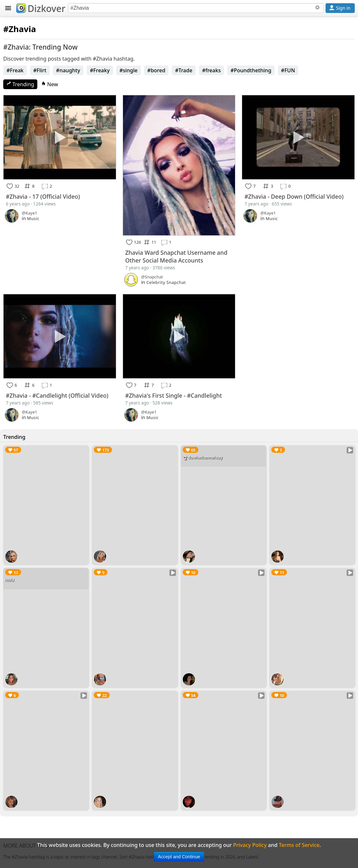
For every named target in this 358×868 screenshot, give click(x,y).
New (50, 84)
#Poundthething (251, 70)
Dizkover (41, 8)
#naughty (68, 70)
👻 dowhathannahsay (203, 457)
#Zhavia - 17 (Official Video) (43, 196)
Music (33, 218)
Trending (20, 84)
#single (129, 70)
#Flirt (40, 70)
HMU (10, 580)
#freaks (212, 70)
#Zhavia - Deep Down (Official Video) (294, 196)
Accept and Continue (179, 857)
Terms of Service (299, 845)
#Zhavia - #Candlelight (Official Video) (57, 395)
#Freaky (100, 70)
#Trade (184, 70)
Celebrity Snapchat (166, 282)
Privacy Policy (250, 845)
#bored (156, 70)
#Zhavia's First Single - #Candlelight (174, 395)
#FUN (288, 70)
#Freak (15, 70)
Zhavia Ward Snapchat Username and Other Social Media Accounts (176, 256)
